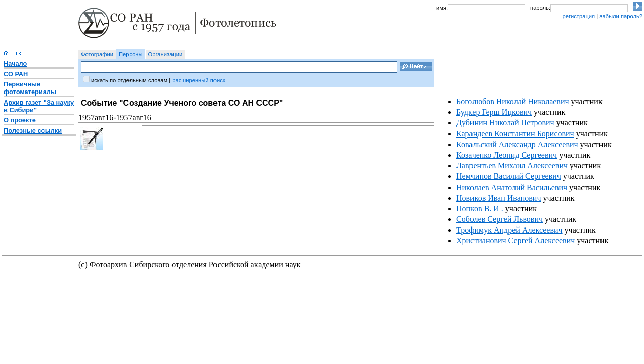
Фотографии (97, 54)
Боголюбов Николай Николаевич (513, 101)
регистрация (578, 16)
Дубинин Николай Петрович (505, 123)
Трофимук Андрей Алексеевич (509, 230)
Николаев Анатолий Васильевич (512, 187)
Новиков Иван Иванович (499, 198)
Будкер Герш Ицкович (494, 112)
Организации (165, 54)
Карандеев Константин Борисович (515, 134)
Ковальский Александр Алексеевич (517, 144)
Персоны (131, 54)
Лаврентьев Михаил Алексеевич (512, 166)
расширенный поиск (198, 80)
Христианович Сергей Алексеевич (516, 240)
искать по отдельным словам (129, 80)
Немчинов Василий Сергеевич (509, 176)
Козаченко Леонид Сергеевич (507, 155)
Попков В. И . (480, 209)
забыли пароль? (621, 16)
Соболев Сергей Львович (500, 219)
